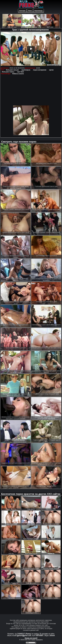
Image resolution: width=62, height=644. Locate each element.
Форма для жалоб (31, 638)
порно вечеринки (40, 70)
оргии (51, 70)
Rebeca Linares (18, 74)
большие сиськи (12, 70)
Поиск (30, 11)
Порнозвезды (39, 11)
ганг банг (21, 72)
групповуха (26, 70)
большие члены (8, 72)
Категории (22, 11)
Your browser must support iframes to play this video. (31, 49)
